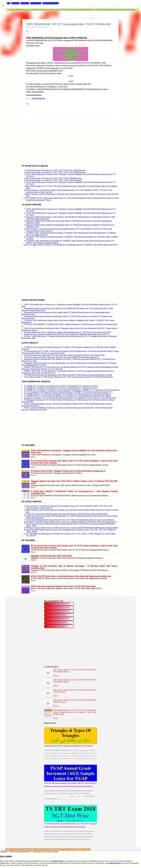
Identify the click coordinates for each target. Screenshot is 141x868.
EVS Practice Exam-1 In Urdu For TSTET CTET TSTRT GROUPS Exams (54, 180)
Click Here (39, 43)
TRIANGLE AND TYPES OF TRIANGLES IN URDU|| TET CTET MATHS (68, 746)
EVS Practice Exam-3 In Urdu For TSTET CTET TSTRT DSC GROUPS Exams (65, 10)
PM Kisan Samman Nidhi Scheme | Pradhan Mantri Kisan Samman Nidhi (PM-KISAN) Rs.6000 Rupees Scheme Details (72, 528)
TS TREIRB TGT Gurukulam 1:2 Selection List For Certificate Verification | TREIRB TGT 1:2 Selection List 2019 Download (72, 390)
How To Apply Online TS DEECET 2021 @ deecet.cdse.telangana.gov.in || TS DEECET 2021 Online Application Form (71, 245)
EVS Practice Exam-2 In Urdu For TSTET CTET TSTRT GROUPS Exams (54, 178)
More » (33, 457)
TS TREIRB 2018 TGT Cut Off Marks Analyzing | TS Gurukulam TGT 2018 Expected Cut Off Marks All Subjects (68, 396)
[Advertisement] (70, 145)
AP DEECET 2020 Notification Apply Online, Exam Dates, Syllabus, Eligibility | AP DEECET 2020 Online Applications (71, 522)
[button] (27, 31)
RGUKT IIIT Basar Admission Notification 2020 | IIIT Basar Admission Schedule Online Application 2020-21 (66, 334)
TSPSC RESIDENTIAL (35, 92)
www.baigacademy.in (113, 863)
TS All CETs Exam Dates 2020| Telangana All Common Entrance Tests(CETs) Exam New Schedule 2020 (67, 514)
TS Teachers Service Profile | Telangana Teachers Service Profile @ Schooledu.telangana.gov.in (61, 357)
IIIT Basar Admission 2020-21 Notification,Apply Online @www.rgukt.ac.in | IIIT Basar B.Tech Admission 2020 (67, 332)
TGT (71, 76)
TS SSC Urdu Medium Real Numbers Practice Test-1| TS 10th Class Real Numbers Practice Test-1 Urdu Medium (70, 520)
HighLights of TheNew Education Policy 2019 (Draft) (51, 556)
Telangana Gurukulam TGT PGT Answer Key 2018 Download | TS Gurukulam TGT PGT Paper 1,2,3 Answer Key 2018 (70, 398)
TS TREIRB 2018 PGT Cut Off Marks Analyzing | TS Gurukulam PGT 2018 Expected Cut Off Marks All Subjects (67, 394)
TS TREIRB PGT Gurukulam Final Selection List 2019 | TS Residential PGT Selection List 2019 (61, 388)
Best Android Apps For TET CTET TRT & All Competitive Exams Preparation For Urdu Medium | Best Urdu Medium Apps (75, 712)
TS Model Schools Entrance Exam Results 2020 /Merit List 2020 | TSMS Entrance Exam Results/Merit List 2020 (68, 375)
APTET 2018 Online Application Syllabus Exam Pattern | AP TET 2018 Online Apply (63, 586)
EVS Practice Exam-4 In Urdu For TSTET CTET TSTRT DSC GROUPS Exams (56, 170)
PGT (71, 81)
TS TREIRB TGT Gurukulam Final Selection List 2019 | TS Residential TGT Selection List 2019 (61, 386)
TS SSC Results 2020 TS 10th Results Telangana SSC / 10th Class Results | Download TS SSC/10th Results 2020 (68, 377)
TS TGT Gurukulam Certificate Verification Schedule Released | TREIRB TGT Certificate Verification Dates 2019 (68, 392)
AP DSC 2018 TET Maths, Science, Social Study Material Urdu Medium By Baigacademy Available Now (71, 576)
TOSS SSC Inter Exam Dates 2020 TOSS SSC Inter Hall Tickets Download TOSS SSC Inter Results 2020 (64, 355)
